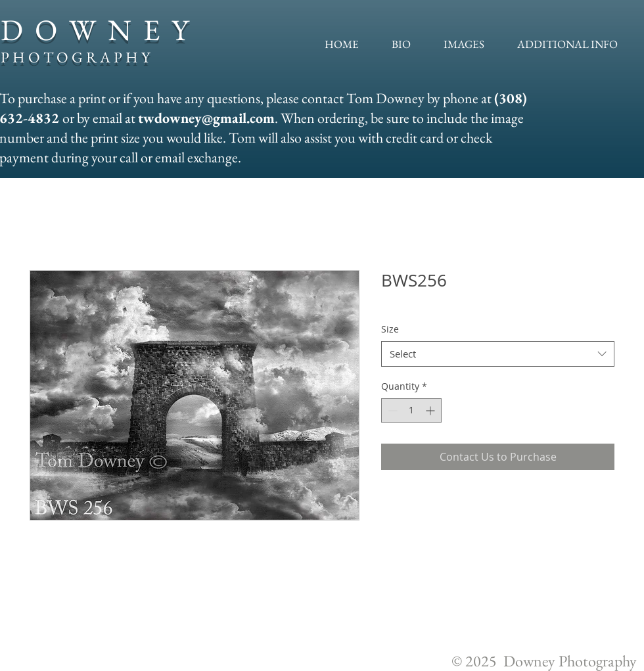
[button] (464, 44)
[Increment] (431, 410)
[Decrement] (391, 410)
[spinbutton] (411, 410)
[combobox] (498, 354)
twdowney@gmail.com (206, 118)
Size (390, 329)
